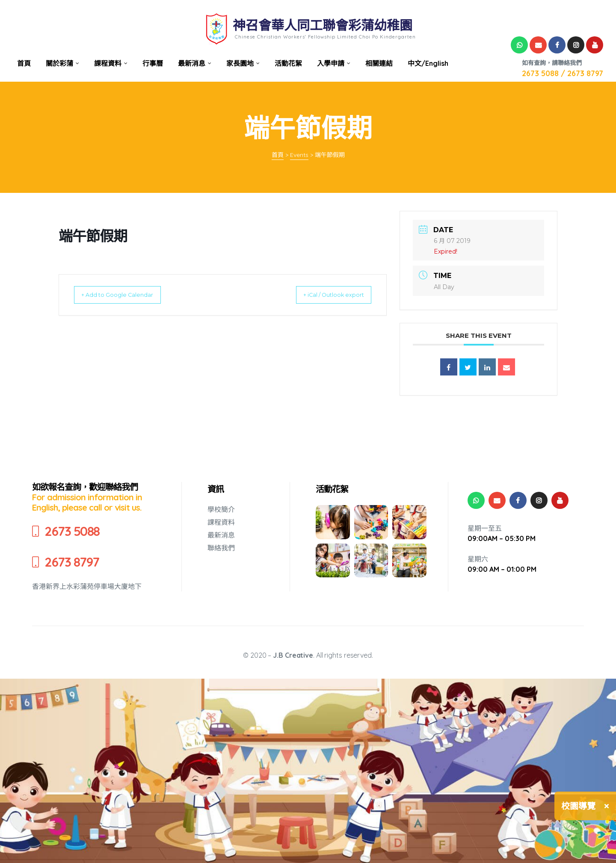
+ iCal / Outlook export (325, 295)
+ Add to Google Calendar (125, 295)
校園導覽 (578, 806)
